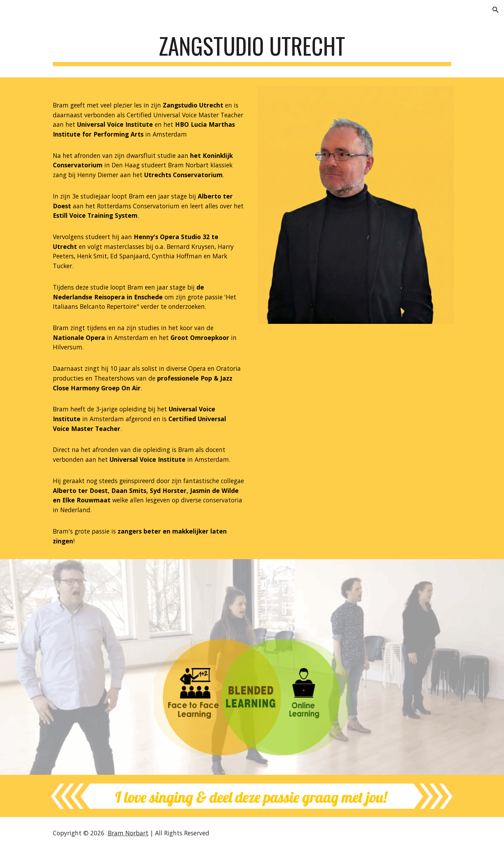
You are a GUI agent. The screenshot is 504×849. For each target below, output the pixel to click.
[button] (496, 10)
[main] (252, 49)
